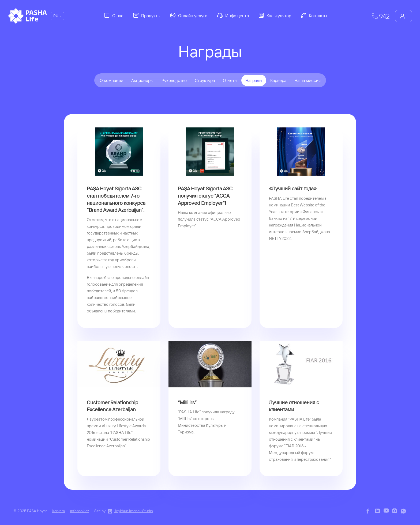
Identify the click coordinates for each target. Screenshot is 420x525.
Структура (205, 80)
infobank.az (80, 511)
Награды (254, 80)
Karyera (59, 511)
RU (56, 16)
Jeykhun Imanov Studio (133, 511)
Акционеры (142, 80)
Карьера (278, 80)
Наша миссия (307, 80)
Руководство (174, 80)
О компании (111, 80)
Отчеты (230, 80)
